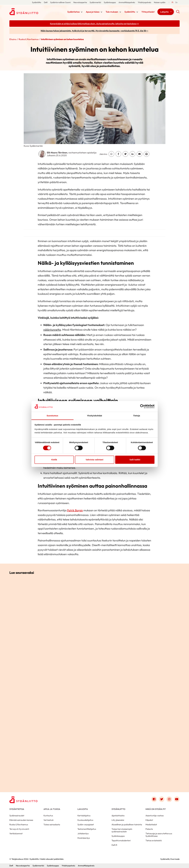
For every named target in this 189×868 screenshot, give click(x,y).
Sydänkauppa (110, 2)
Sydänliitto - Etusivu (32, 12)
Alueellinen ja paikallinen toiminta (127, 825)
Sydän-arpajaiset (86, 825)
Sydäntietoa (73, 12)
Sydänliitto (37, 2)
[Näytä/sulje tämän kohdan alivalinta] (82, 12)
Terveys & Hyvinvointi (19, 829)
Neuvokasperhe (80, 2)
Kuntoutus (48, 816)
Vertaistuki (48, 820)
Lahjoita (164, 12)
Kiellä (54, 460)
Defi (46, 2)
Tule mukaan (112, 12)
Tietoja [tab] (137, 416)
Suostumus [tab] (52, 416)
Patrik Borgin (75, 510)
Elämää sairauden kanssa (21, 820)
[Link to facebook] (154, 799)
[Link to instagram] (169, 799)
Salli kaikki (135, 460)
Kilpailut (149, 820)
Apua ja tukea (93, 12)
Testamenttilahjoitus (87, 829)
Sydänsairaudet (17, 816)
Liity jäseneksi (118, 820)
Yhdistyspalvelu (144, 2)
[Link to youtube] (177, 799)
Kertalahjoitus (84, 816)
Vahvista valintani (95, 460)
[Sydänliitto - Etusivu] (23, 800)
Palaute (149, 829)
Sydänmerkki (95, 2)
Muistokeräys (84, 838)
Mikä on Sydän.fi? (156, 809)
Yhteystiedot (148, 12)
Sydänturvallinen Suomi (60, 2)
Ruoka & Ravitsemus (29, 39)
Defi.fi (114, 845)
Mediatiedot (151, 825)
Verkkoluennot (16, 833)
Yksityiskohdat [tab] (94, 416)
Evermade (175, 859)
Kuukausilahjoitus (85, 820)
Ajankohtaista (118, 816)
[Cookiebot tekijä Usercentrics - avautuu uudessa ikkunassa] (142, 406)
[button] (178, 13)
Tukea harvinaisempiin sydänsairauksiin (122, 830)
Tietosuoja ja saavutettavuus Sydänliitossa (159, 835)
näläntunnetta (52, 330)
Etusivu (13, 39)
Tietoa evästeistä (154, 840)
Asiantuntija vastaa (155, 816)
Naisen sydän (160, 2)
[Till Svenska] (176, 2)
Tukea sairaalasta (52, 825)
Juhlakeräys (83, 833)
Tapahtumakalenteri (121, 840)
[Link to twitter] (162, 799)
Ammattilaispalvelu (127, 2)
